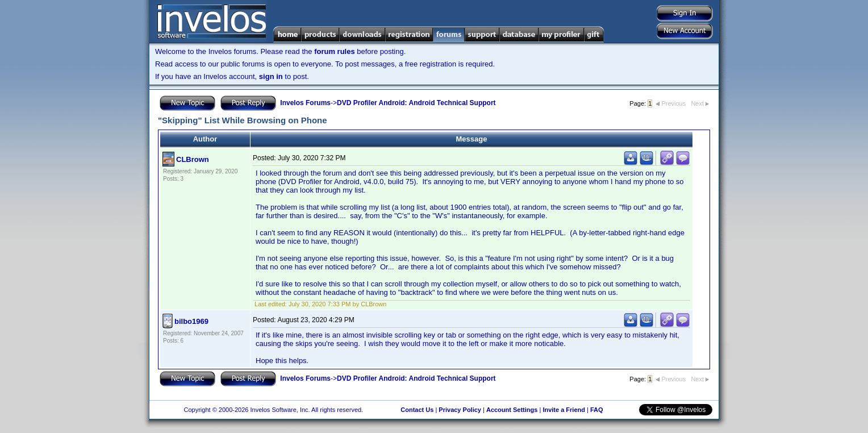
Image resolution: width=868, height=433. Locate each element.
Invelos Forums (305, 103)
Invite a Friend (564, 410)
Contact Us (417, 410)
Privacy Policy (460, 410)
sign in (271, 76)
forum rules (335, 51)
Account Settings (512, 410)
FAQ (597, 410)
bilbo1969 (191, 321)
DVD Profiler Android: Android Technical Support (416, 103)
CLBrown (193, 159)
